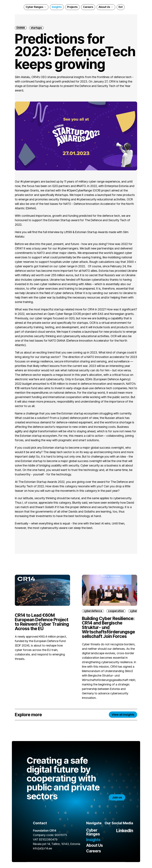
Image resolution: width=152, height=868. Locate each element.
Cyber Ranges (36, 7)
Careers (88, 7)
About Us (106, 7)
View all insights (123, 715)
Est (121, 7)
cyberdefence (93, 611)
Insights (57, 7)
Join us (117, 797)
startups (36, 28)
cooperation (116, 611)
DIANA (21, 28)
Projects (72, 7)
